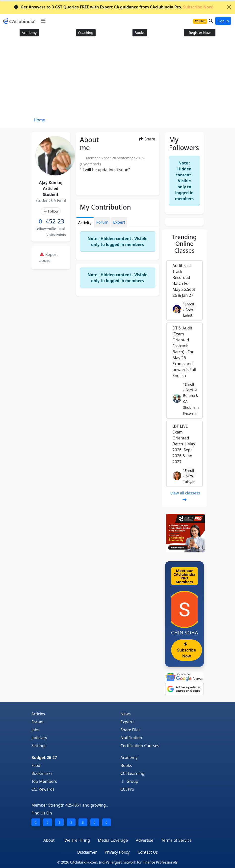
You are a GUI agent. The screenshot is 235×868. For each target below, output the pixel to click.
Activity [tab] (85, 223)
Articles (38, 714)
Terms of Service (176, 840)
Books (140, 33)
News (126, 714)
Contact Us (148, 852)
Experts (128, 722)
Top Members (44, 781)
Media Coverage (113, 840)
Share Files (131, 730)
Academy (29, 33)
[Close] (229, 7)
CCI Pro (127, 789)
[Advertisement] (117, 79)
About (49, 840)
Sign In (223, 21)
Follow (51, 211)
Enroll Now (189, 307)
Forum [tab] (102, 222)
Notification (131, 738)
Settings (39, 746)
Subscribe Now (187, 650)
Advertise (145, 840)
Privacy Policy (117, 852)
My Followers (184, 144)
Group (130, 781)
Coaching (86, 33)
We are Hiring (77, 840)
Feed (36, 765)
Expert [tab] (119, 222)
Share (147, 139)
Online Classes (184, 244)
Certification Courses (140, 746)
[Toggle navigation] (43, 21)
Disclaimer (87, 852)
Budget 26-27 (44, 758)
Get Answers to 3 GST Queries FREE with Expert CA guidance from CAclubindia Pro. (113, 7)
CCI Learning (132, 773)
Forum (38, 722)
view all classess (185, 496)
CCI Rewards (43, 789)
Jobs (35, 730)
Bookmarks (42, 773)
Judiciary (39, 738)
